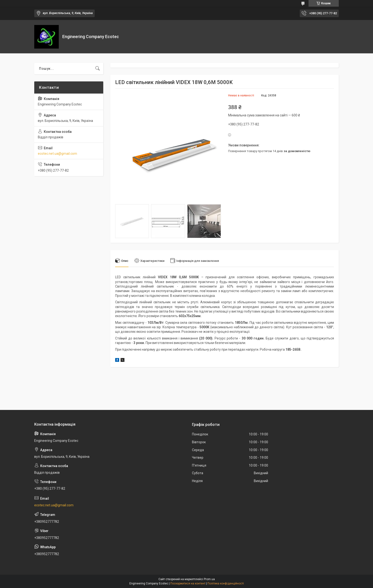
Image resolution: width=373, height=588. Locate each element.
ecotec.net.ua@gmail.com (57, 154)
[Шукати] (98, 69)
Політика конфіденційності (226, 583)
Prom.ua (209, 579)
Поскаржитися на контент (188, 583)
